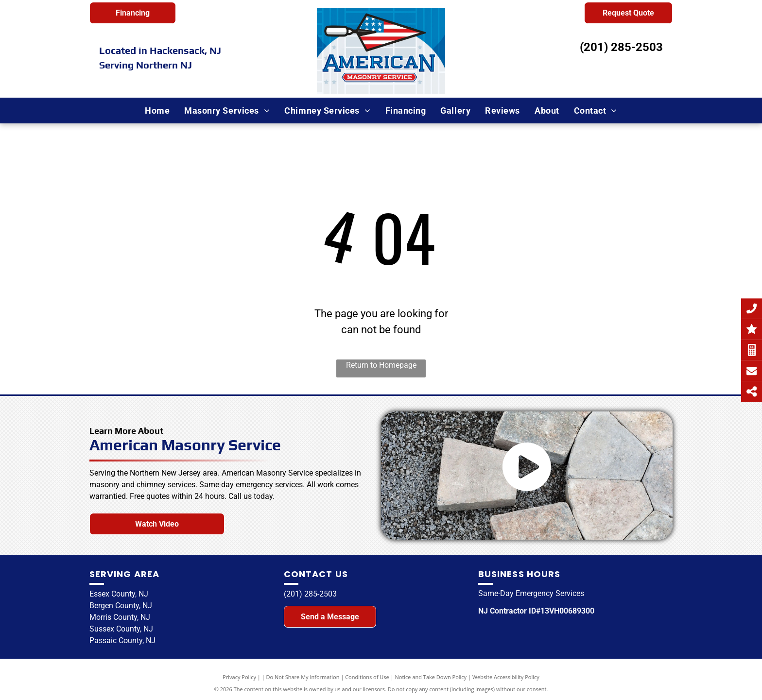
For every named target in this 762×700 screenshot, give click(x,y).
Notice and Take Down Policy (431, 677)
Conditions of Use (367, 677)
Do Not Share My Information (303, 677)
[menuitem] (157, 111)
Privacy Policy (239, 677)
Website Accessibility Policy (506, 677)
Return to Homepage (381, 365)
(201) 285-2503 (621, 47)
